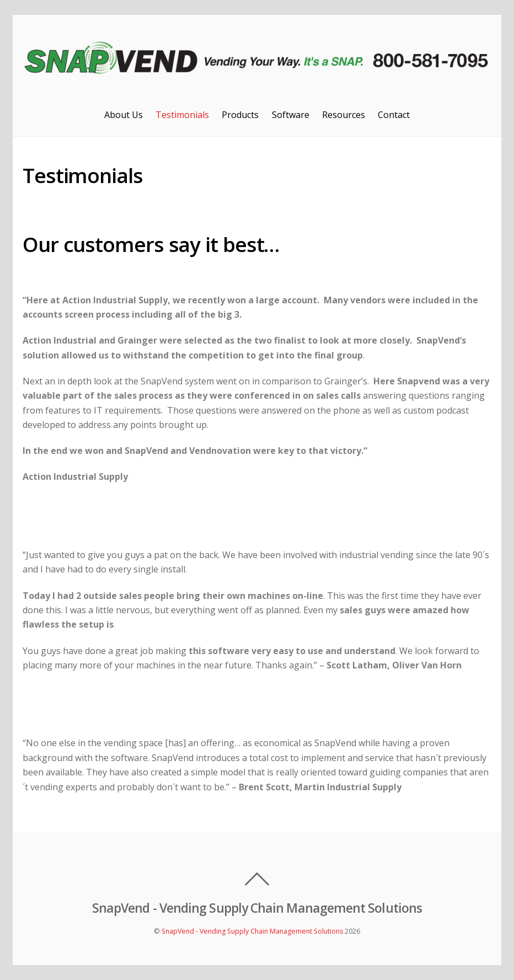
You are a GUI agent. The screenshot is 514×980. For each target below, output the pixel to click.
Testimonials (182, 115)
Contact (394, 115)
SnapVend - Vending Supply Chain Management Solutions (252, 931)
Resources (344, 115)
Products (240, 115)
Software (291, 115)
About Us (124, 115)
